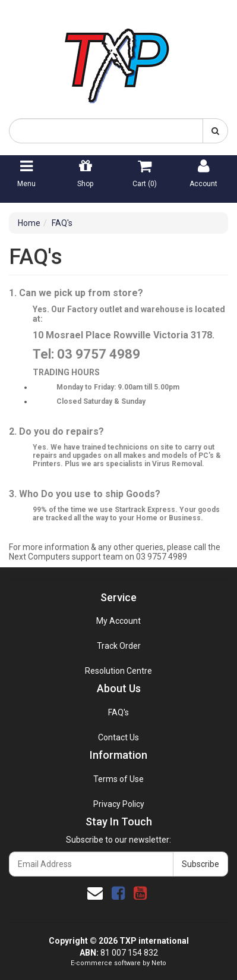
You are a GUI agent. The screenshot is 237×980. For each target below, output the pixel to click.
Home (29, 223)
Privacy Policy (119, 804)
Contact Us (118, 737)
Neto (159, 963)
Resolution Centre (118, 671)
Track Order (119, 646)
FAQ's (62, 223)
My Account (118, 621)
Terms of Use (118, 779)
